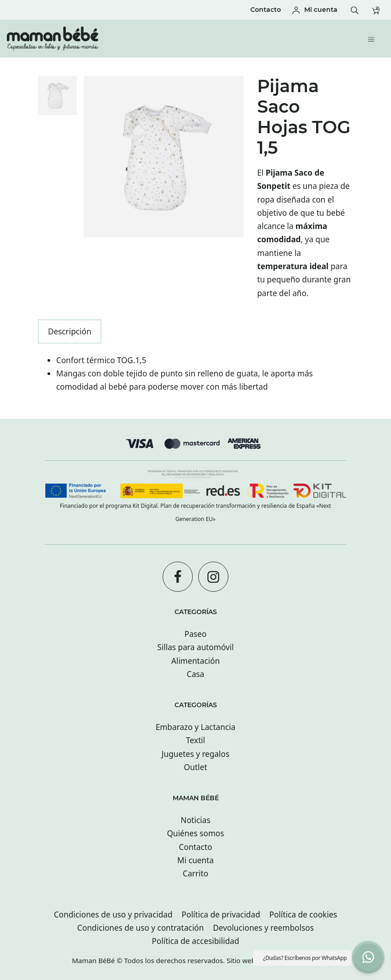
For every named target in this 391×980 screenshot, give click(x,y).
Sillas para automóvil (195, 647)
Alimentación (195, 661)
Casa (196, 674)
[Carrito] (378, 10)
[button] (368, 957)
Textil (195, 740)
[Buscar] (357, 10)
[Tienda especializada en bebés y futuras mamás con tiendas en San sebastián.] (160, 39)
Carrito (195, 873)
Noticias (196, 820)
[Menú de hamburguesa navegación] (373, 39)
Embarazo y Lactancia (196, 727)
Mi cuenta (195, 860)
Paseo (196, 634)
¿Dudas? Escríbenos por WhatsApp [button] (305, 958)
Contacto (196, 847)
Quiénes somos (196, 833)
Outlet (196, 767)
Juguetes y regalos (195, 754)
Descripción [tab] (70, 331)
